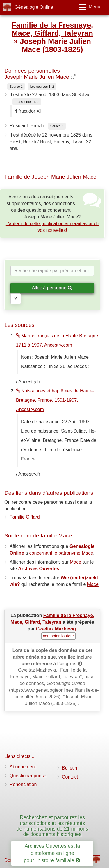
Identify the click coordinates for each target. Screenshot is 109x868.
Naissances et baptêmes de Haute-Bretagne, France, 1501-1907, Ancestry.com (55, 400)
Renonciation (23, 784)
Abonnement (23, 767)
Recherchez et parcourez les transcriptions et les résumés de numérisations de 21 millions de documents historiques (52, 826)
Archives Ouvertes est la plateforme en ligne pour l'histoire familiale (52, 853)
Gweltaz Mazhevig (56, 629)
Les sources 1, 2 (42, 87)
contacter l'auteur (59, 636)
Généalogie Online (34, 7)
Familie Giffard (25, 517)
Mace (75, 562)
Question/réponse (28, 776)
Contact (70, 777)
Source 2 (57, 126)
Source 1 (16, 87)
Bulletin (69, 768)
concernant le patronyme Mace (61, 553)
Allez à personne (52, 288)
